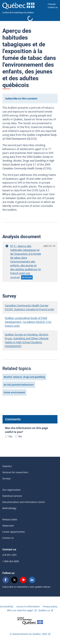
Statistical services (12, 496)
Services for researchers (15, 472)
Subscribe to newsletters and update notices (26, 587)
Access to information (28, 606)
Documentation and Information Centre (24, 502)
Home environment (14, 392)
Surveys (7, 478)
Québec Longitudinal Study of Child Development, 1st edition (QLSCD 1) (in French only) (28, 322)
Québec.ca (44, 610)
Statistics (7, 466)
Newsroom (8, 526)
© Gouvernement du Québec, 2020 (28, 634)
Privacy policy (50, 606)
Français (52, 4)
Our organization (12, 490)
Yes (9, 436)
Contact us (53, 7)
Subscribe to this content (21, 98)
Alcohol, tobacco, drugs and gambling (24, 377)
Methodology (9, 508)
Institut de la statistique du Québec (18, 13)
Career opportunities (14, 532)
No (18, 436)
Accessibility (7, 606)
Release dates (10, 519)
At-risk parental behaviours (19, 385)
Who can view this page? (20, 610)
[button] (7, 246)
